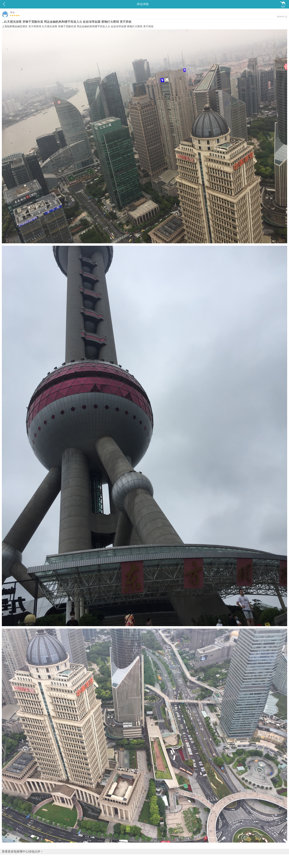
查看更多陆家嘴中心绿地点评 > (22, 852)
